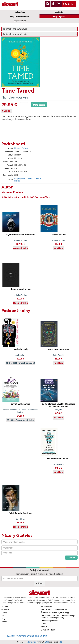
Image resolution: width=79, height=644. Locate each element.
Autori (4, 616)
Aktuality (5, 606)
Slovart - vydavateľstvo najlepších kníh (27, 636)
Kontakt (44, 627)
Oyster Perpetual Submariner (20, 235)
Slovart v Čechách (48, 630)
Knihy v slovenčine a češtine (20, 16)
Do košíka (39, 105)
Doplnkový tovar (20, 21)
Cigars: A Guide (59, 235)
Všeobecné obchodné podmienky (54, 609)
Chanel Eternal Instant (20, 289)
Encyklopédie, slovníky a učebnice (28, 178)
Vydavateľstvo (20, 12)
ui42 (60, 642)
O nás (43, 624)
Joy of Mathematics (20, 404)
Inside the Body (20, 349)
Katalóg (4, 612)
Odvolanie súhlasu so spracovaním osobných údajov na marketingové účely (58, 617)
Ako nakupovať (47, 606)
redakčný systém (31, 642)
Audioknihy (59, 12)
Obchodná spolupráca (49, 621)
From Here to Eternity (58, 349)
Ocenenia (5, 609)
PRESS (4, 622)
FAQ (3, 619)
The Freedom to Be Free (59, 459)
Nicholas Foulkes (15, 97)
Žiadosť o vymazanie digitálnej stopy (55, 612)
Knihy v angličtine (59, 16)
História (17, 181)
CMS (47, 642)
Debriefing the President (20, 513)
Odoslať (71, 557)
